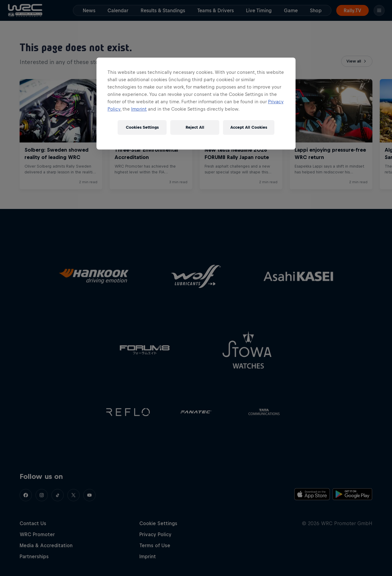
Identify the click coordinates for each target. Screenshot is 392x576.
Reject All (195, 127)
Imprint (139, 109)
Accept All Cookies (249, 127)
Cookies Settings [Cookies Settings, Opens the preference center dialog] (142, 127)
